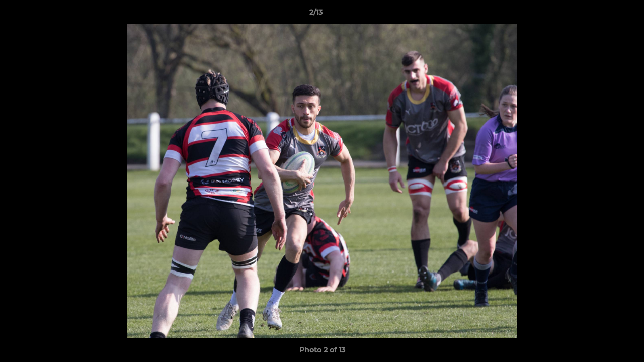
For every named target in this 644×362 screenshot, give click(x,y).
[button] (602, 15)
